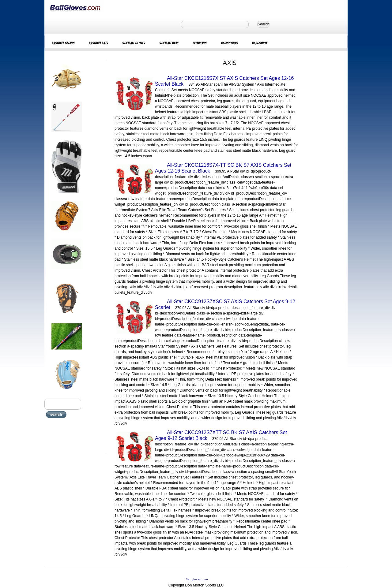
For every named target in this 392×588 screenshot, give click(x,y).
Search (263, 24)
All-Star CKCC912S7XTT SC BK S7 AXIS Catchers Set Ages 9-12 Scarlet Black (221, 435)
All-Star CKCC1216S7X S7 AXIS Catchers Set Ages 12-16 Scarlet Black (224, 81)
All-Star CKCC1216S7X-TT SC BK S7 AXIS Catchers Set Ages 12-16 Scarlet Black (223, 168)
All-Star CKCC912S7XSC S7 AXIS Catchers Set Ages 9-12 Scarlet (225, 304)
